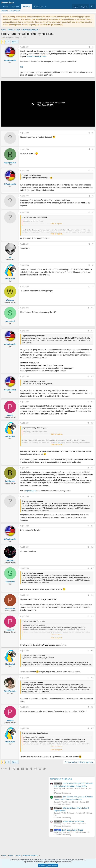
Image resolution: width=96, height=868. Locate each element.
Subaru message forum (37, 56)
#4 (93, 171)
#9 (93, 287)
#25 (92, 728)
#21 (92, 617)
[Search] (92, 6)
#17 (92, 526)
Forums (27, 6)
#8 (93, 265)
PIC (22, 67)
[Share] (89, 47)
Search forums (15, 11)
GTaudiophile (8, 38)
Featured (16, 6)
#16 (92, 496)
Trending (4, 11)
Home (6, 6)
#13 (92, 402)
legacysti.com (31, 491)
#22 (92, 651)
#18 (92, 547)
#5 (93, 196)
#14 (92, 423)
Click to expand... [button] (57, 224)
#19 (92, 568)
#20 (92, 595)
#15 (92, 468)
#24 (92, 707)
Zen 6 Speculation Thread (68, 830)
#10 (92, 308)
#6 (93, 212)
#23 (92, 678)
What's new (39, 6)
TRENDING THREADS (61, 779)
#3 (93, 149)
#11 (92, 331)
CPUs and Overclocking (62, 793)
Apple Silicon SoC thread (69, 821)
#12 (92, 377)
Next (14, 42)
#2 (93, 133)
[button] (45, 6)
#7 (93, 244)
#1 (93, 47)
